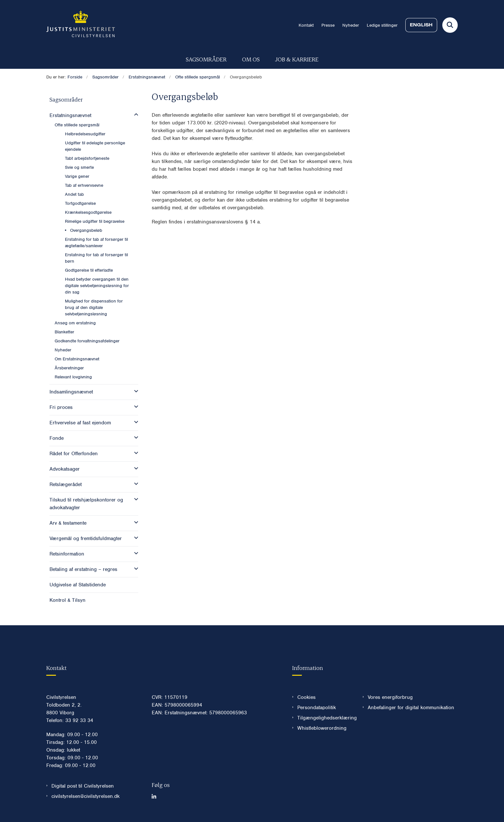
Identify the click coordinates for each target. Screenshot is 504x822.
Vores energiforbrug (390, 697)
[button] (135, 115)
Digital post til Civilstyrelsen (83, 786)
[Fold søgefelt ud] (450, 25)
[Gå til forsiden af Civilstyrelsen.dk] (81, 25)
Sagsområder (206, 59)
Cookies (306, 697)
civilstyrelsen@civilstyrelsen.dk (85, 796)
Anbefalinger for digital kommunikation (411, 708)
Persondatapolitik (317, 708)
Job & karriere (297, 59)
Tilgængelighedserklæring (325, 718)
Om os (251, 59)
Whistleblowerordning (322, 728)
